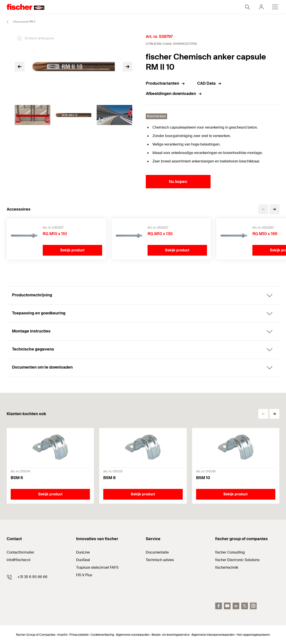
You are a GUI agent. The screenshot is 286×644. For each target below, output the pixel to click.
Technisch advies (160, 560)
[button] (274, 209)
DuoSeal (83, 560)
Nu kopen (178, 182)
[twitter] (245, 606)
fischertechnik (227, 567)
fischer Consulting (230, 552)
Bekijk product (72, 250)
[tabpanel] (32, 115)
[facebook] (219, 606)
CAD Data (209, 83)
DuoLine (83, 552)
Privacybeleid (79, 635)
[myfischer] (261, 7)
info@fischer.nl (18, 560)
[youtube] (227, 606)
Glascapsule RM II (19, 22)
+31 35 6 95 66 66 (32, 577)
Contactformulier (20, 552)
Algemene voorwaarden (133, 635)
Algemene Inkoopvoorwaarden (213, 635)
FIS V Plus (84, 575)
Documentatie (157, 552)
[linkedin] (236, 606)
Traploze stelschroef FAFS (97, 567)
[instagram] (253, 606)
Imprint (62, 635)
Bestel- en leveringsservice (170, 635)
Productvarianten (165, 83)
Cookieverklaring (102, 635)
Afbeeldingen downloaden (174, 94)
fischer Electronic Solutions (237, 560)
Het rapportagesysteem (253, 635)
